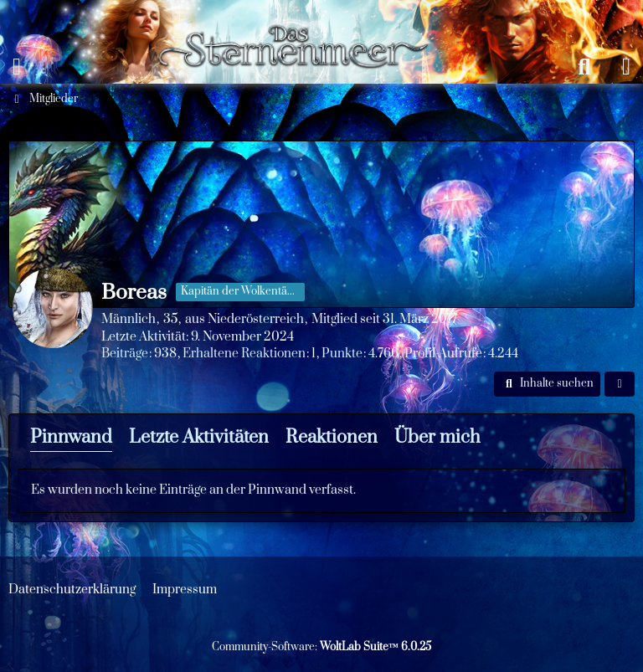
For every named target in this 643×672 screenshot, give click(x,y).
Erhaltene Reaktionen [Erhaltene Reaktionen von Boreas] (244, 354)
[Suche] (584, 67)
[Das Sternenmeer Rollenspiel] (301, 17)
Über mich (437, 437)
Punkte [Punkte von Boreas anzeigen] (342, 354)
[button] (547, 384)
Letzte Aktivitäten (199, 437)
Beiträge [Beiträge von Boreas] (125, 354)
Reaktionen (332, 437)
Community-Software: (321, 647)
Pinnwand (71, 437)
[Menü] (17, 67)
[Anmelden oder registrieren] (626, 67)
